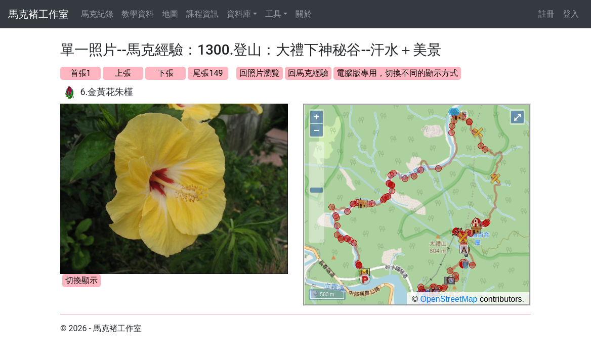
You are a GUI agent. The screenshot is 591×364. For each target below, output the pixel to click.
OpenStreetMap (449, 299)
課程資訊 (202, 14)
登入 (571, 14)
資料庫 (239, 14)
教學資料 (138, 14)
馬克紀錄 (97, 14)
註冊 (546, 14)
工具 (273, 14)
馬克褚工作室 (38, 14)
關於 (304, 14)
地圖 (170, 14)
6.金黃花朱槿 (107, 92)
